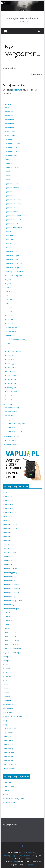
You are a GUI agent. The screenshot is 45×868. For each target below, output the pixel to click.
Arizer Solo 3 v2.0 (12, 128)
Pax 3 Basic (9, 300)
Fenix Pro (9, 244)
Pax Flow (8, 288)
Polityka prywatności (11, 444)
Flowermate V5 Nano (13, 264)
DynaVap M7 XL (11, 196)
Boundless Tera (11, 156)
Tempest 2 (9, 316)
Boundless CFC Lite (13, 144)
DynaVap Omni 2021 (13, 208)
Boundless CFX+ (11, 152)
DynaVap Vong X (12, 224)
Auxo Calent (10, 132)
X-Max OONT (10, 360)
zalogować (17, 90)
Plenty (7, 420)
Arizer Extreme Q (12, 408)
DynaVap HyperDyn (13, 188)
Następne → (37, 74)
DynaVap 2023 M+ (12, 184)
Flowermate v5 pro (12, 268)
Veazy (7, 344)
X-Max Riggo (10, 364)
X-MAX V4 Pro (10, 384)
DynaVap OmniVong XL (14, 204)
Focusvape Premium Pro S (15, 272)
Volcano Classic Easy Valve (16, 424)
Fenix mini (9, 236)
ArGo (7, 108)
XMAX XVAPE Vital (12, 372)
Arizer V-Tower (11, 412)
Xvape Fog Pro (11, 388)
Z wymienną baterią (11, 436)
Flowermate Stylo (12, 256)
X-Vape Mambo (11, 392)
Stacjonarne (7, 404)
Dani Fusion (10, 164)
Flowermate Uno (12, 260)
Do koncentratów (9, 440)
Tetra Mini (9, 320)
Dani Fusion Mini (12, 168)
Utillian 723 (10, 336)
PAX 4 (7, 304)
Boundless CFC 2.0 (12, 140)
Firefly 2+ (9, 248)
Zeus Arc (9, 396)
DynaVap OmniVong (13, 200)
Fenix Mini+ (10, 240)
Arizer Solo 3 (10, 124)
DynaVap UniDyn (12, 212)
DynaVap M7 (10, 192)
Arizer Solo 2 (10, 120)
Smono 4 (9, 312)
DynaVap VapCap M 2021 (15, 216)
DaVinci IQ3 (10, 180)
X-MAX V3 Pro (10, 380)
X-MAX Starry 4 (11, 368)
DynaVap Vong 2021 (13, 220)
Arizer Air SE (10, 116)
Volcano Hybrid (11, 428)
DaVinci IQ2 (10, 176)
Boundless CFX (11, 148)
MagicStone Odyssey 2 (14, 276)
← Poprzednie (9, 68)
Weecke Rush (10, 332)
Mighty (8, 280)
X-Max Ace (9, 356)
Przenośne (7, 104)
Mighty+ (8, 284)
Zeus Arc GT (10, 400)
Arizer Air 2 (10, 112)
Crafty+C (8, 160)
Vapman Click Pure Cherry (15, 340)
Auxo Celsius (10, 136)
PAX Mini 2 (9, 292)
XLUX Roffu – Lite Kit (13, 352)
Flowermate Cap (12, 252)
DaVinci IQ (9, 172)
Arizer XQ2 (9, 416)
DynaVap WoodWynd (13, 228)
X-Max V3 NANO (11, 376)
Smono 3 (9, 308)
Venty (7, 348)
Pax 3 (7, 296)
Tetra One (9, 324)
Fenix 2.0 (9, 232)
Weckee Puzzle (11, 328)
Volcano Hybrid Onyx (13, 432)
